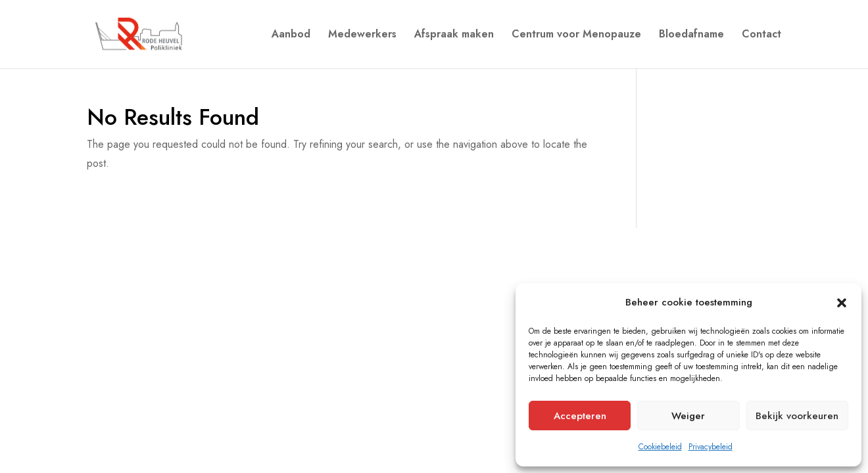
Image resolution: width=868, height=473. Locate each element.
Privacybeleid (711, 447)
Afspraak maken (454, 35)
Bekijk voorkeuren (797, 416)
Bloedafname (691, 35)
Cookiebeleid (660, 447)
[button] (842, 303)
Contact (761, 35)
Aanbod (291, 35)
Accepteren (580, 416)
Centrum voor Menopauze (576, 35)
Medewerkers (362, 35)
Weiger (688, 416)
